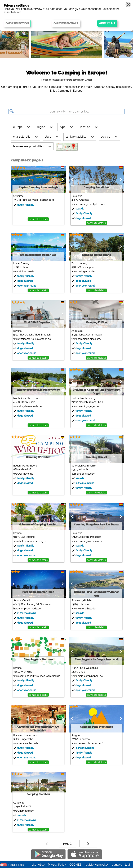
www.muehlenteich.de (26, 743)
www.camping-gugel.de (85, 406)
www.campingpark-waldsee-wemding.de (37, 676)
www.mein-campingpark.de (87, 676)
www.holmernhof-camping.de (30, 541)
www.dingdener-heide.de (27, 406)
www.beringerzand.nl (83, 272)
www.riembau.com (24, 811)
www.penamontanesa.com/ (87, 743)
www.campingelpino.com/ (86, 339)
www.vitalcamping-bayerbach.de (32, 339)
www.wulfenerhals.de (83, 609)
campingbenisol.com (83, 474)
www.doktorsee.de (24, 272)
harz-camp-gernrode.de (27, 609)
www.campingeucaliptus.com (88, 204)
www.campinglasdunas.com (87, 541)
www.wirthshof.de (23, 474)
